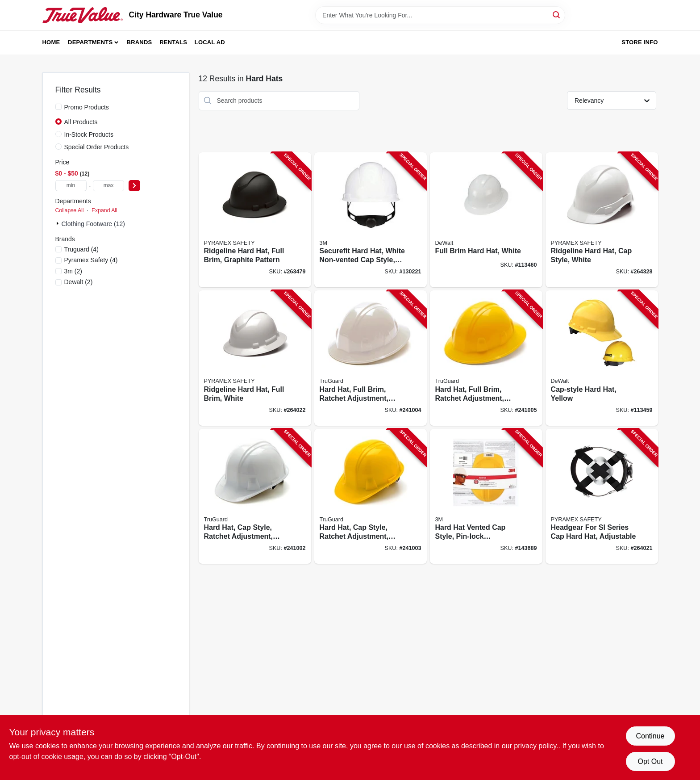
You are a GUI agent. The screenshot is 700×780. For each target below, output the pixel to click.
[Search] (557, 15)
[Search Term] (440, 15)
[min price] (71, 186)
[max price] (108, 186)
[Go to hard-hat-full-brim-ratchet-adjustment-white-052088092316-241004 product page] (371, 358)
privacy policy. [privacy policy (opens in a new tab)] (536, 746)
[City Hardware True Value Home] (83, 15)
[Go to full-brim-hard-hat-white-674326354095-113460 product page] (486, 220)
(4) (81, 249)
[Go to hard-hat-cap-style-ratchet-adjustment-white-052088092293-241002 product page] (255, 497)
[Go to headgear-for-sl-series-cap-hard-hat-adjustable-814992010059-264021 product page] (602, 497)
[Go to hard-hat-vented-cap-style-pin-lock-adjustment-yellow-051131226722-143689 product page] (486, 497)
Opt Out (650, 761)
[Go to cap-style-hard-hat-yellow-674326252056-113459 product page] (602, 358)
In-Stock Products (89, 134)
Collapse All (70, 210)
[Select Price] (134, 186)
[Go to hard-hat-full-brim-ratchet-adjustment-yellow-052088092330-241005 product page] (486, 358)
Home (51, 42)
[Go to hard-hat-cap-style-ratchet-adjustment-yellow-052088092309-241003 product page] (371, 497)
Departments (90, 42)
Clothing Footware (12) (93, 224)
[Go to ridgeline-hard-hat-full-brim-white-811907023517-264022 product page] (255, 358)
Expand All (104, 210)
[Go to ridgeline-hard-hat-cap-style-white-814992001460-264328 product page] (602, 220)
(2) (73, 271)
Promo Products (87, 107)
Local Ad (210, 42)
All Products (81, 122)
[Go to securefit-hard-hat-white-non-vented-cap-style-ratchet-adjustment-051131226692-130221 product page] (371, 220)
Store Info (640, 42)
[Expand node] (58, 223)
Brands (140, 42)
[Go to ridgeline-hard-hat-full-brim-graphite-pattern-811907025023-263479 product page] (255, 220)
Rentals (173, 42)
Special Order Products (97, 147)
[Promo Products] (58, 107)
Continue (650, 736)
